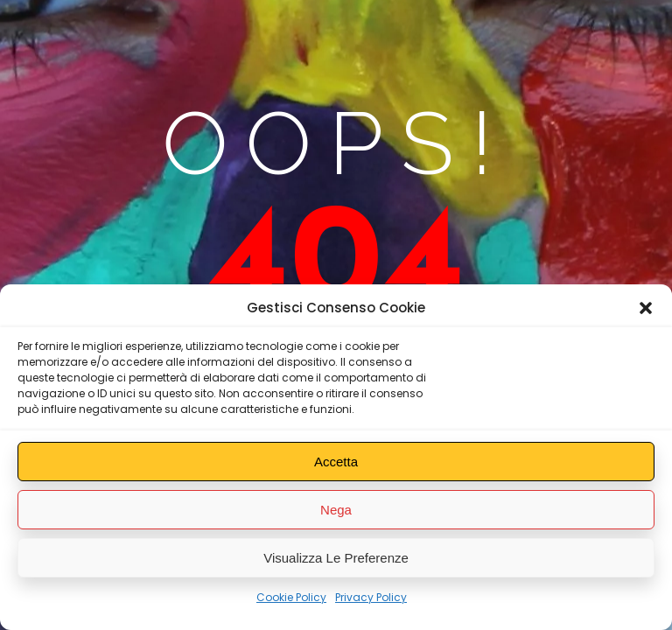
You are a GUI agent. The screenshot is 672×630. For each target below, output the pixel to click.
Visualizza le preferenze (336, 558)
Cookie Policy (291, 597)
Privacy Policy (371, 597)
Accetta (336, 462)
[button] (646, 308)
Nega (336, 510)
